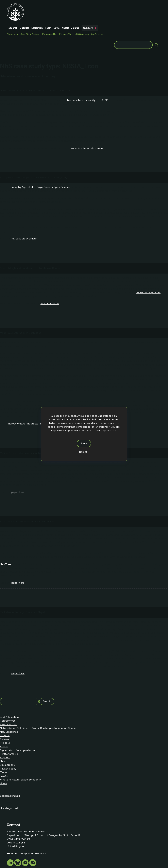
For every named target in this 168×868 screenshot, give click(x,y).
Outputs (43, 5)
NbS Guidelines (101, 15)
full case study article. (24, 209)
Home (4, 753)
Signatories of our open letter (18, 720)
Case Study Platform (49, 15)
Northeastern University (81, 70)
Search (4, 717)
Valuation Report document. (88, 118)
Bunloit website (50, 274)
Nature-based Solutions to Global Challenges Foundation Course (38, 698)
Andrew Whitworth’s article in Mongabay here (33, 394)
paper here (18, 462)
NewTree (5, 534)
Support (32, 10)
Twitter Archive (9, 724)
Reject (83, 452)
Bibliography (31, 15)
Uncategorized (9, 778)
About (84, 5)
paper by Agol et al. (22, 157)
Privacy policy (8, 739)
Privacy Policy (25, 846)
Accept (84, 443)
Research (31, 5)
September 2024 (10, 766)
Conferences (32, 19)
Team (67, 5)
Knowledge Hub (68, 15)
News (75, 5)
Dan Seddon (108, 857)
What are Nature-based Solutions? (20, 750)
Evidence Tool (85, 15)
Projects (5, 713)
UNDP (104, 70)
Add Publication (9, 687)
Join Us (94, 5)
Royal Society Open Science (53, 157)
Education (56, 5)
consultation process (148, 263)
